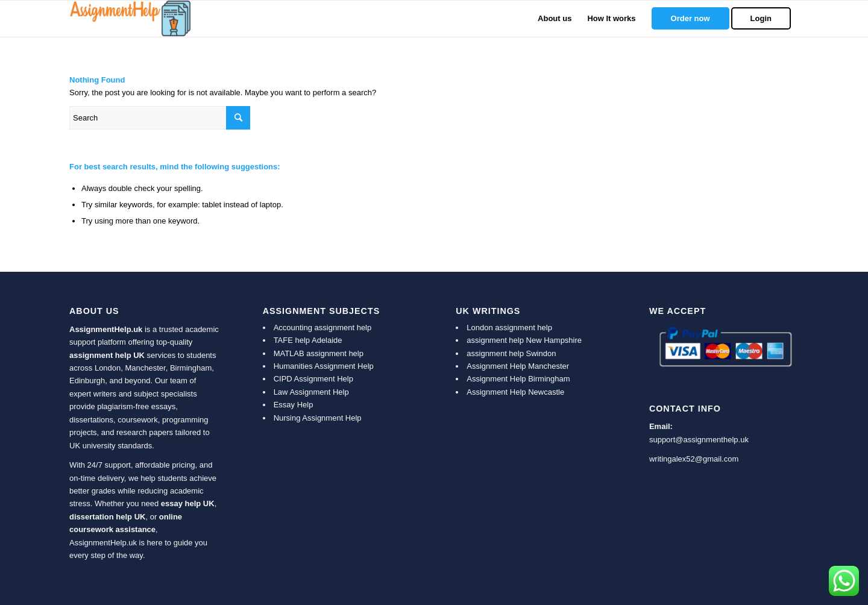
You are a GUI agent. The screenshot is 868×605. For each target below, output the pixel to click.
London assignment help (509, 328)
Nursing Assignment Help (318, 418)
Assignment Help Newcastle (515, 392)
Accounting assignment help (323, 328)
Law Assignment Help (311, 392)
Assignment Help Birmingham (518, 379)
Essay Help (294, 405)
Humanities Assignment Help (324, 366)
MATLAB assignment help (319, 353)
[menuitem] (555, 19)
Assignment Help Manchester (518, 366)
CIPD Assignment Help (313, 379)
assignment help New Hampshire (524, 340)
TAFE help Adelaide (308, 340)
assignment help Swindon (511, 353)
